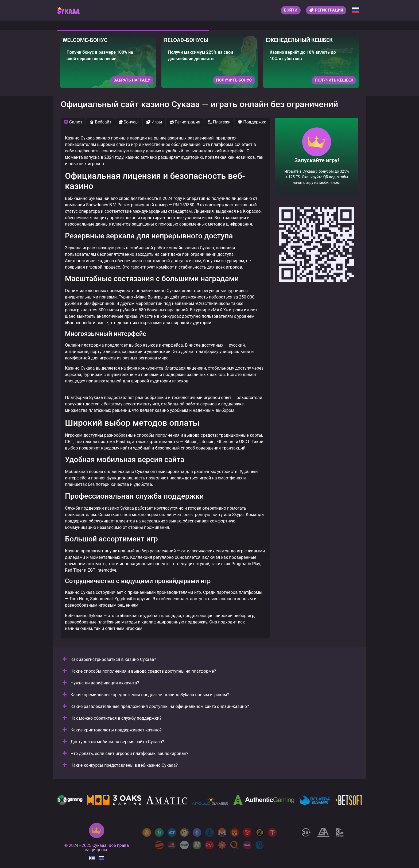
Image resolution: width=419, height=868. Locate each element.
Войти (291, 10)
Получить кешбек (334, 80)
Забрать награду (132, 80)
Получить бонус (234, 80)
